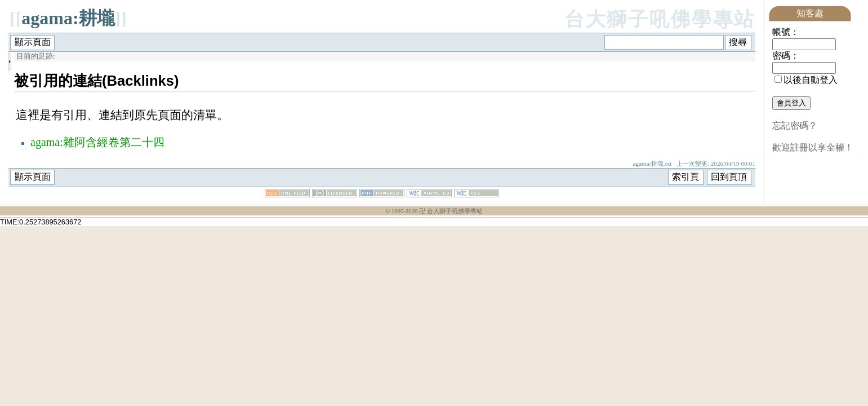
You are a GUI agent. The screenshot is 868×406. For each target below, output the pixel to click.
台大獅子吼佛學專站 (660, 19)
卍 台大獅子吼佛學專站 (451, 211)
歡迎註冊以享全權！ (813, 147)
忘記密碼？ (795, 125)
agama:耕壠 (68, 18)
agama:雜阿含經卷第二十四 (97, 142)
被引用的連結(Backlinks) (97, 81)
